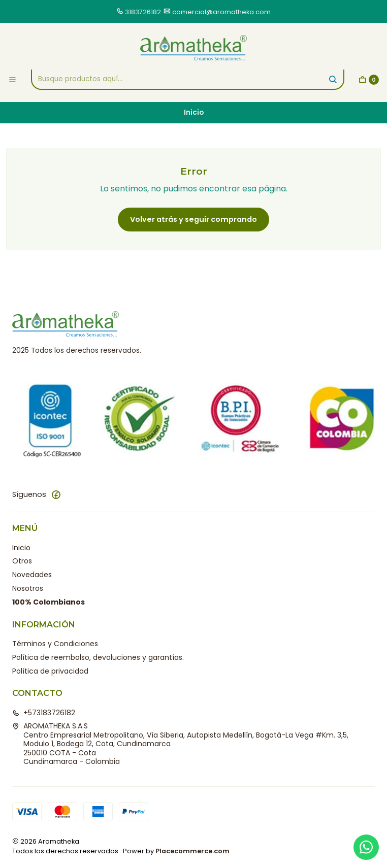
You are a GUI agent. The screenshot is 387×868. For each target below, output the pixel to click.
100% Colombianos (49, 602)
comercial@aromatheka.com (221, 12)
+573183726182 (44, 713)
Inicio (21, 548)
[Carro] (369, 80)
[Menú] (12, 80)
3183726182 (143, 12)
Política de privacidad (50, 671)
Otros (22, 561)
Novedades (32, 575)
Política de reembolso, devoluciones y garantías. (98, 657)
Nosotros (28, 588)
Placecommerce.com (192, 851)
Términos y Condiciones (55, 644)
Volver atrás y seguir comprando (193, 219)
